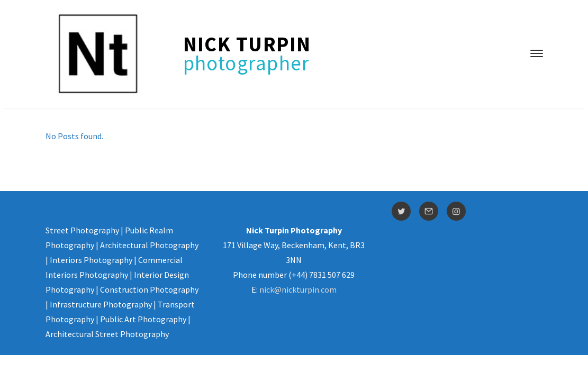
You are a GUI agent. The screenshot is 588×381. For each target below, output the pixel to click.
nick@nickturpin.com (298, 289)
